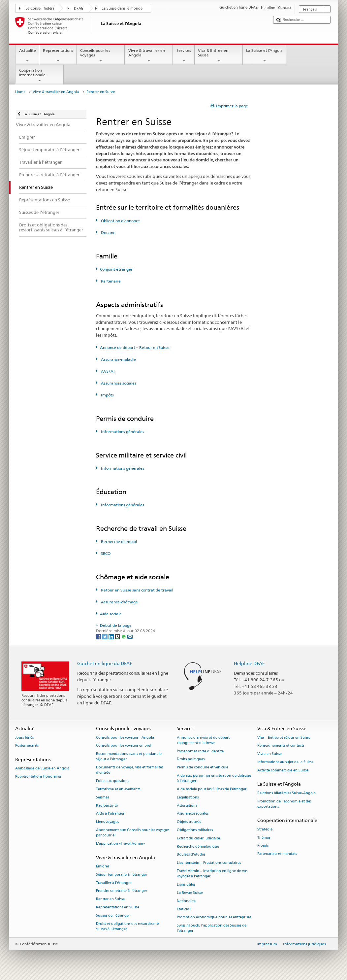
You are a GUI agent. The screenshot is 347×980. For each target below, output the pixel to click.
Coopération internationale (40, 76)
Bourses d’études (191, 855)
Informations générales (122, 432)
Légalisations (188, 797)
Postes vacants (27, 746)
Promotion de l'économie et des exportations (284, 804)
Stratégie (265, 829)
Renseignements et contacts (281, 746)
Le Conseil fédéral (40, 8)
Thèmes (264, 838)
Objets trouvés (189, 822)
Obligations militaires (195, 830)
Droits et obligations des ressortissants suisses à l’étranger (128, 926)
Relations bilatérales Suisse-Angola (286, 793)
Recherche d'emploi (118, 541)
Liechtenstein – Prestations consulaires (209, 863)
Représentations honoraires (38, 777)
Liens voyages (107, 822)
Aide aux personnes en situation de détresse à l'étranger (214, 778)
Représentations (58, 56)
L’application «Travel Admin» (121, 844)
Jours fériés (24, 738)
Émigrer (103, 866)
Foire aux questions (112, 781)
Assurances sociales (118, 383)
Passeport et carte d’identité (200, 751)
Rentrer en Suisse (110, 899)
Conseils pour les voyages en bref (124, 746)
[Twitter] (105, 636)
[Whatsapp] (124, 636)
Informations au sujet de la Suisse (285, 762)
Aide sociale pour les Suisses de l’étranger (212, 789)
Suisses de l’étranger (113, 915)
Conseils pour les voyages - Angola (125, 738)
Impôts (107, 395)
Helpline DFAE (249, 663)
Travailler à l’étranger (114, 883)
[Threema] (118, 636)
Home (20, 92)
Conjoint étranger (116, 269)
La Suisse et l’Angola (265, 56)
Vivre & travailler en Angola (149, 56)
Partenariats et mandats (277, 854)
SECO (105, 553)
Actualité (27, 56)
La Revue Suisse (190, 893)
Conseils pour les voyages (101, 56)
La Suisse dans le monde (122, 8)
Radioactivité (107, 806)
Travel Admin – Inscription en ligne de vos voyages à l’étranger (212, 874)
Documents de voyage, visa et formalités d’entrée (130, 770)
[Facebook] (99, 636)
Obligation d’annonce (120, 221)
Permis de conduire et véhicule (203, 768)
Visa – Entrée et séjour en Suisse (284, 738)
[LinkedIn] (112, 636)
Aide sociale (111, 614)
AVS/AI (107, 371)
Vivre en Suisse (269, 754)
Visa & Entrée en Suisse (219, 56)
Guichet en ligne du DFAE (105, 663)
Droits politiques (191, 759)
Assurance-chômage (119, 602)
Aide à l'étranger (110, 814)
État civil (184, 909)
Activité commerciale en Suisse (283, 770)
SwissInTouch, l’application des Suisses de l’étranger (212, 928)
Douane (108, 233)
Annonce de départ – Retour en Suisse (135, 347)
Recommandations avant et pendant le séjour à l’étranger (129, 757)
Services (184, 56)
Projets (263, 846)
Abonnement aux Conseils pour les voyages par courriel (133, 833)
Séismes (102, 797)
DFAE (79, 8)
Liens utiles (186, 884)
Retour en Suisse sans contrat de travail (137, 590)
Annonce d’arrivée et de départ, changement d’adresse (204, 740)
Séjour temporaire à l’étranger (122, 875)
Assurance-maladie (118, 359)
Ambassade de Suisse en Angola (42, 769)
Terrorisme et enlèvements (118, 789)
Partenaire (110, 281)
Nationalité (186, 901)
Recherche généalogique (198, 846)
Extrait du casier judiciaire (198, 838)
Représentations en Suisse (118, 908)
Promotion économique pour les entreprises (214, 917)
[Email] (130, 636)
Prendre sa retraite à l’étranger (122, 891)
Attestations (187, 806)
